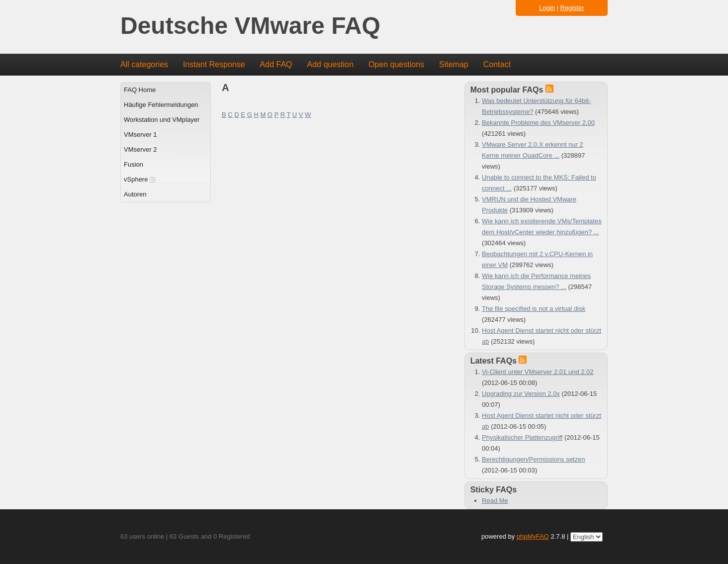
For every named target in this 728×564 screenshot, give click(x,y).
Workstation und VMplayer (162, 120)
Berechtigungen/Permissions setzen (533, 459)
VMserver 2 (140, 149)
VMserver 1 (140, 135)
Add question (330, 64)
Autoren (135, 194)
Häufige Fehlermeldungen (161, 105)
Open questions (396, 64)
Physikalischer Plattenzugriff (522, 437)
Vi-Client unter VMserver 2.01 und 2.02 (538, 372)
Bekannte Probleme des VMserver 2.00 (538, 123)
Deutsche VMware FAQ (250, 26)
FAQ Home (140, 90)
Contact (497, 64)
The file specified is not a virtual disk (534, 309)
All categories (144, 64)
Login (547, 8)
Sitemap (454, 64)
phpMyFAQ (533, 536)
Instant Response (214, 64)
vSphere (139, 179)
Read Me (495, 501)
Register (572, 8)
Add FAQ (276, 64)
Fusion (134, 164)
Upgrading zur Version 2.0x (521, 394)
